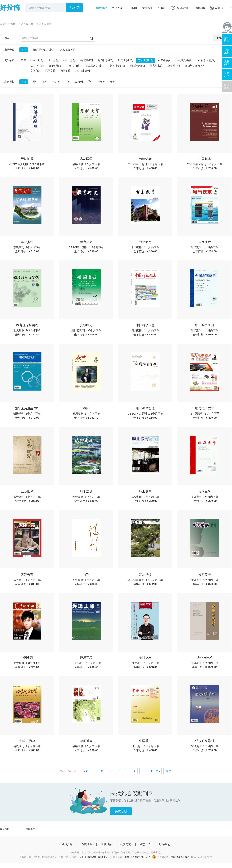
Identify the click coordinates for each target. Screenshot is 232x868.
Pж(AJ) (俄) (74, 66)
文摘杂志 (35, 71)
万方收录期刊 (146, 60)
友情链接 (5, 829)
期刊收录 (9, 60)
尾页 (169, 771)
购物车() (199, 8)
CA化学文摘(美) (184, 60)
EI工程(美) (164, 60)
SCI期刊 (133, 8)
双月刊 (79, 82)
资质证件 (87, 844)
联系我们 (165, 844)
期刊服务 (106, 844)
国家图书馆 (156, 66)
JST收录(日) (56, 66)
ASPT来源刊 (83, 71)
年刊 (113, 82)
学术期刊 (13, 24)
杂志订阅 (145, 844)
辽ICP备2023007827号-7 (137, 857)
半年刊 (101, 82)
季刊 (90, 82)
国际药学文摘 (137, 66)
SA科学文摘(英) (206, 60)
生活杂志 (117, 8)
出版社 (162, 8)
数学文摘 (66, 71)
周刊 (35, 82)
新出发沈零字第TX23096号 (94, 857)
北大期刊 (53, 60)
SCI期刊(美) (37, 66)
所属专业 (9, 50)
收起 (220, 38)
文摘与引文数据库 (195, 66)
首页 (3, 24)
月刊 (68, 82)
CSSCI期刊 (37, 60)
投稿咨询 (30, 829)
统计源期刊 (87, 60)
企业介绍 (67, 844)
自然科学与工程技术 (44, 50)
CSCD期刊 (69, 60)
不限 (24, 50)
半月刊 (56, 82)
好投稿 (10, 8)
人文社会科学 (68, 50)
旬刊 (45, 82)
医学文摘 (50, 71)
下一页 (154, 771)
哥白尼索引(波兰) (95, 66)
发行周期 (9, 82)
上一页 (100, 771)
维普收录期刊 (125, 60)
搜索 (72, 8)
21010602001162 (180, 857)
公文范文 (126, 844)
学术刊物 (102, 8)
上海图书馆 (174, 66)
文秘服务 (148, 8)
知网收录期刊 (105, 60)
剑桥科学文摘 (117, 66)
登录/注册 (180, 8)
